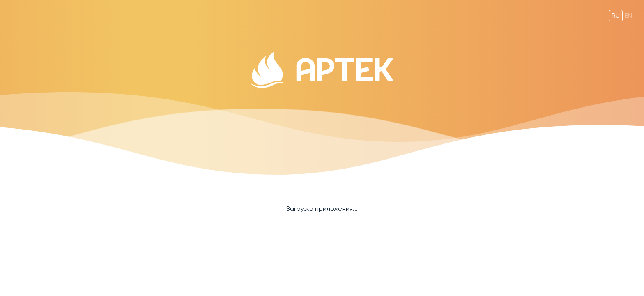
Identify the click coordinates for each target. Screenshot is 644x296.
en (628, 15)
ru (616, 15)
